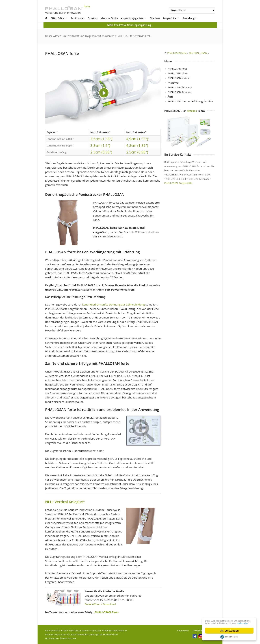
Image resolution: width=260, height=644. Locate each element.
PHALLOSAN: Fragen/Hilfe (178, 183)
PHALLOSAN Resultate (180, 92)
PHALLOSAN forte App (180, 87)
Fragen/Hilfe (171, 18)
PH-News (155, 18)
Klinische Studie (109, 18)
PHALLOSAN (59, 18)
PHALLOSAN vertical (179, 78)
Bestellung (190, 18)
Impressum (183, 631)
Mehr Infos (223, 623)
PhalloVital (173, 83)
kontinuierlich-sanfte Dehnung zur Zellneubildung (113, 304)
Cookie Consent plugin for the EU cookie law (229, 637)
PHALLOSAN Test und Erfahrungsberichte (190, 101)
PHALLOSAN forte (177, 69)
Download (198, 631)
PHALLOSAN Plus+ (107, 612)
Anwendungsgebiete (134, 18)
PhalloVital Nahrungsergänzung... (130, 25)
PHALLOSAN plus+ (178, 73)
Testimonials (78, 18)
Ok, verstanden (229, 631)
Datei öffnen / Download (100, 604)
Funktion (93, 18)
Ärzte (170, 97)
